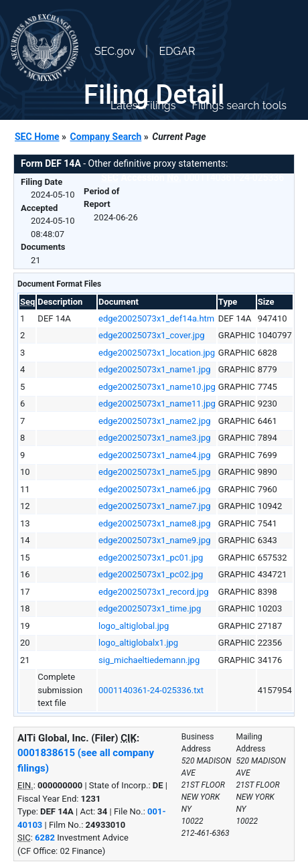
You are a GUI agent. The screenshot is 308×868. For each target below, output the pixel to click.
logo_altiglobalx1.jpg (138, 643)
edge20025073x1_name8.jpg (154, 523)
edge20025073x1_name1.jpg (154, 369)
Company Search (106, 137)
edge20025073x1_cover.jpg (151, 335)
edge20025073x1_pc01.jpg (151, 558)
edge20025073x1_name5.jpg (154, 472)
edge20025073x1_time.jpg (150, 608)
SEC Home (37, 137)
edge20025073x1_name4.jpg (154, 455)
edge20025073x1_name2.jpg (154, 421)
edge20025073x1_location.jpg (157, 353)
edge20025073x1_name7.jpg (154, 506)
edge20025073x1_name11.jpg (157, 404)
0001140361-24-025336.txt (151, 690)
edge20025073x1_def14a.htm (156, 318)
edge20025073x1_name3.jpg (154, 438)
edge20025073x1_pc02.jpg (151, 574)
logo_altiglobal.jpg (134, 626)
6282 (45, 838)
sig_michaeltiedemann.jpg (149, 660)
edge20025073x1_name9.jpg (154, 540)
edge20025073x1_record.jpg (154, 592)
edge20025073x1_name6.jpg (154, 489)
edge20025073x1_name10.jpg (157, 387)
